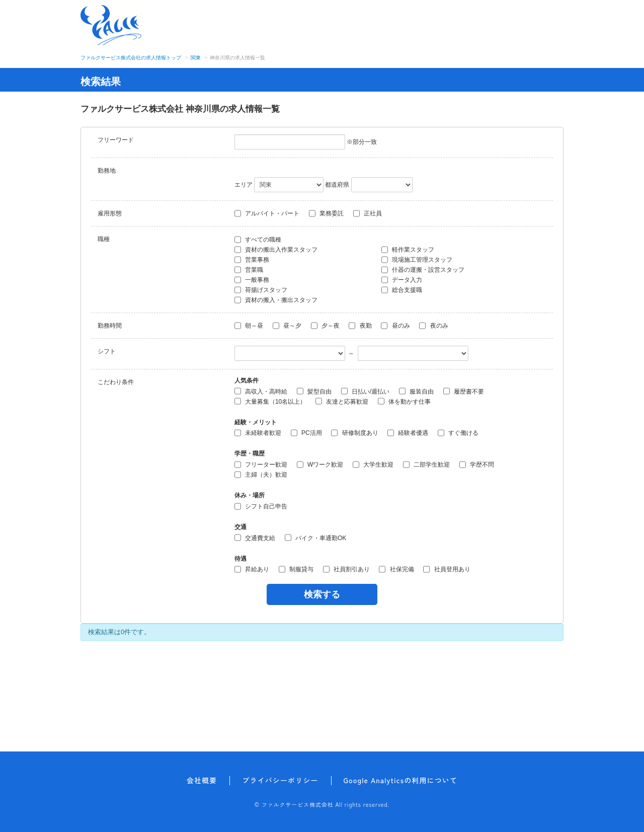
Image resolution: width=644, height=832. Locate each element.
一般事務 (252, 280)
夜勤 (360, 326)
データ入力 (402, 280)
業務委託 (326, 213)
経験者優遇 (408, 433)
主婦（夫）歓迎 (261, 475)
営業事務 (252, 260)
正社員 (368, 213)
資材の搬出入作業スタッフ (276, 250)
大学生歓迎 (373, 465)
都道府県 (337, 185)
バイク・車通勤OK (316, 538)
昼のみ (395, 326)
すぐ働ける (458, 433)
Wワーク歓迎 (320, 465)
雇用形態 (110, 213)
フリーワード (116, 140)
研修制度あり (354, 433)
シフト (107, 351)
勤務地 (107, 171)
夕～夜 (325, 326)
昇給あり (252, 569)
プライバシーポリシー (280, 780)
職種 (104, 239)
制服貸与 (296, 569)
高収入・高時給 (261, 391)
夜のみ (433, 326)
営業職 (249, 270)
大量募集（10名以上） (270, 401)
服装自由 (416, 391)
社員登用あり (447, 569)
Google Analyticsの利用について (401, 780)
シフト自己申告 (261, 506)
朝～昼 (249, 326)
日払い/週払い (366, 391)
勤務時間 (110, 326)
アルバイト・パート (267, 213)
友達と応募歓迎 (342, 401)
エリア (244, 185)
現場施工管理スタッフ (417, 260)
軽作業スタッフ (408, 250)
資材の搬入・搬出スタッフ (276, 300)
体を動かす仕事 (404, 401)
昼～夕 (287, 326)
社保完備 (396, 569)
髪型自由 (314, 391)
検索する (322, 594)
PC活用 (306, 433)
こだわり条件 (116, 382)
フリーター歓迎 (261, 465)
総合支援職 (402, 290)
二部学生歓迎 (426, 465)
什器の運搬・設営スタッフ (423, 270)
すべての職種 (258, 240)
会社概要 (202, 780)
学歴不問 (477, 465)
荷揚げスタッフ (261, 290)
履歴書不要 (464, 391)
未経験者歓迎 (258, 433)
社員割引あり (346, 569)
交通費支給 (255, 538)
